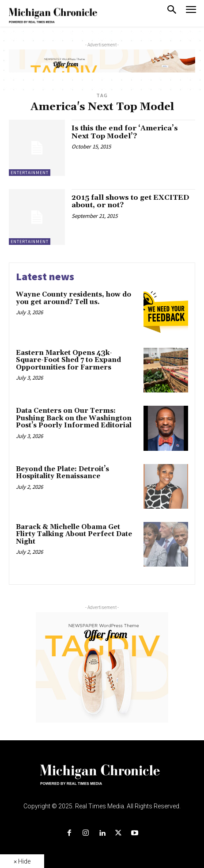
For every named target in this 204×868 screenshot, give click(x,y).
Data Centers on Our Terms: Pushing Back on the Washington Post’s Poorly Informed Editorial (75, 418)
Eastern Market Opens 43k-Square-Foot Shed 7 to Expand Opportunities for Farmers (68, 360)
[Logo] (102, 780)
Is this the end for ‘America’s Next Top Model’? (125, 132)
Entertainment (30, 173)
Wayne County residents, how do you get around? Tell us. (74, 298)
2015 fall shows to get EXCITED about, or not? (130, 202)
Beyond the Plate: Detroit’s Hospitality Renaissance (62, 473)
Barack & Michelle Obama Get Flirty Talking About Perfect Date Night (74, 534)
